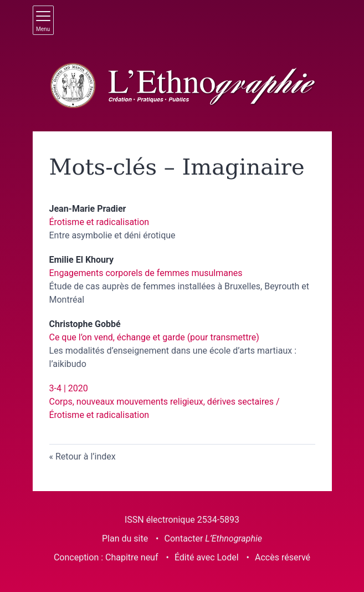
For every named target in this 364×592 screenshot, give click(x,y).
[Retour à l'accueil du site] (182, 86)
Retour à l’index (86, 456)
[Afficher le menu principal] (43, 20)
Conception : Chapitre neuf (106, 557)
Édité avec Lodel (207, 557)
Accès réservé (283, 557)
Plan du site (125, 539)
